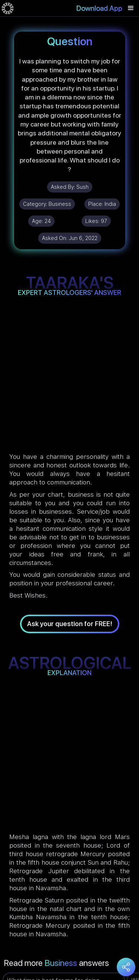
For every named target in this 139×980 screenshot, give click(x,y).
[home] (8, 8)
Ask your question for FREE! (70, 624)
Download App (99, 8)
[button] (131, 8)
